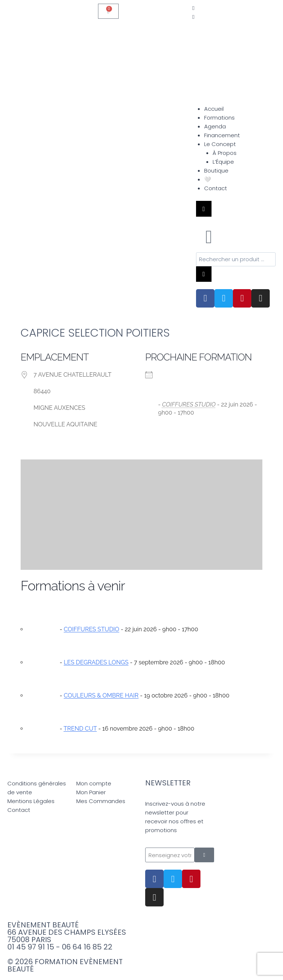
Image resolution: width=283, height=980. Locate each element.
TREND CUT (80, 729)
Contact (216, 188)
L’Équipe (223, 162)
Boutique (216, 171)
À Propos (225, 153)
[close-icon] (193, 17)
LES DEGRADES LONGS (96, 663)
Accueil (214, 109)
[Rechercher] (204, 275)
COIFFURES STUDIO (189, 405)
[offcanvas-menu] (193, 8)
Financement (222, 135)
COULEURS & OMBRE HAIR (101, 696)
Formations (219, 118)
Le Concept (220, 144)
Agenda (215, 126)
